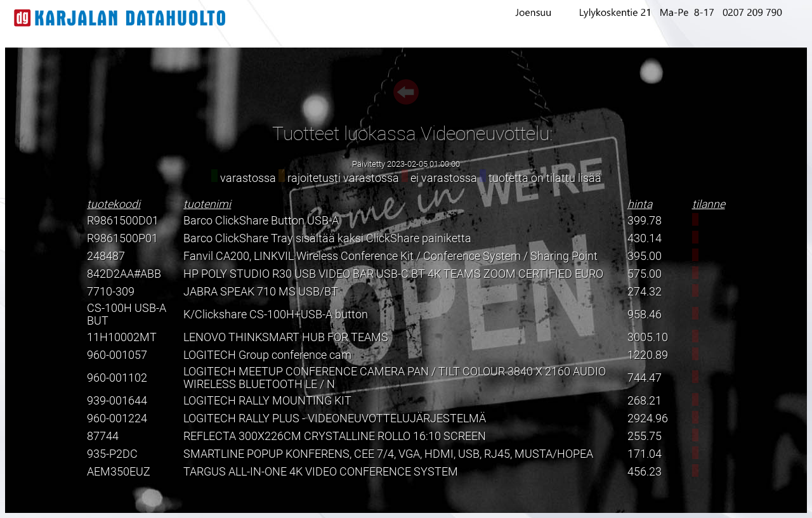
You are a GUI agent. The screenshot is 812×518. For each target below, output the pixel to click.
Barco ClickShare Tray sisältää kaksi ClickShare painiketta (327, 238)
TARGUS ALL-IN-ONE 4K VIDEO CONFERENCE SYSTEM (321, 472)
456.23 (645, 472)
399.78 (645, 221)
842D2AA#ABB (124, 274)
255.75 (645, 436)
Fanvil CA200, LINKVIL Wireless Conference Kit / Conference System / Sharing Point (390, 256)
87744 (103, 436)
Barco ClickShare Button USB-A (261, 221)
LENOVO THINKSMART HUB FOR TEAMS (286, 337)
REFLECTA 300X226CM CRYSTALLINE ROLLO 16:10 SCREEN (335, 436)
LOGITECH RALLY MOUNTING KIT (267, 401)
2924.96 (648, 418)
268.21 (645, 401)
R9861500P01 (122, 238)
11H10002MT (122, 337)
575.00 (645, 274)
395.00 (645, 256)
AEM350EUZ (119, 472)
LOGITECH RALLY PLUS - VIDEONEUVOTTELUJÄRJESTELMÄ (335, 418)
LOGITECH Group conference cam (267, 355)
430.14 (645, 238)
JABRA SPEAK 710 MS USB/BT (261, 292)
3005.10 (648, 337)
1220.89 (648, 355)
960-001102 (117, 378)
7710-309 (111, 292)
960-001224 (117, 418)
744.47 (645, 378)
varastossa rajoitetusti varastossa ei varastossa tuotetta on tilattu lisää (406, 178)
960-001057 (117, 355)
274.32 (645, 292)
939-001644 (117, 401)
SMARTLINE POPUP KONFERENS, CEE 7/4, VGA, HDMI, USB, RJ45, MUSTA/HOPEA (388, 454)
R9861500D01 (123, 221)
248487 (106, 256)
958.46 (645, 314)
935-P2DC (112, 454)
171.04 (645, 454)
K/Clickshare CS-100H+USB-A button (276, 314)
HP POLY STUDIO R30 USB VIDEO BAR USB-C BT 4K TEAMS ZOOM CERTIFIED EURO (393, 274)
